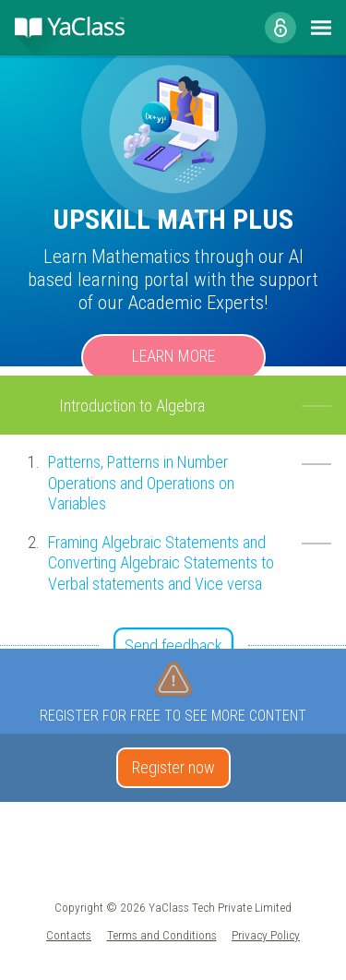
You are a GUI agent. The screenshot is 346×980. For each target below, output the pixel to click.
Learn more (173, 356)
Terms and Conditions (162, 935)
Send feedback (173, 645)
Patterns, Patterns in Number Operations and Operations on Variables (141, 483)
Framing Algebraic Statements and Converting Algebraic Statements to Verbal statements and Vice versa (161, 563)
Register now (173, 767)
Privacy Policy (266, 935)
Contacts (69, 935)
